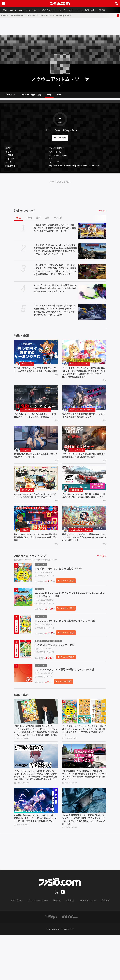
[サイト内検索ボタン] (116, 4)
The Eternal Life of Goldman (81, 550)
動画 (96, 10)
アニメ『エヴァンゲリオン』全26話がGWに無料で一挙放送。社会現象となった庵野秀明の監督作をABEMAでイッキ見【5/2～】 (55, 291)
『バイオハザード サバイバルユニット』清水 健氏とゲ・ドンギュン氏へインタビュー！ (35, 425)
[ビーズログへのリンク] (70, 961)
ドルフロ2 (25, 461)
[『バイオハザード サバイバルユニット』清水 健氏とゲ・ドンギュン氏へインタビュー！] (36, 405)
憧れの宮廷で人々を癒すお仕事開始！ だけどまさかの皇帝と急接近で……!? (83, 423)
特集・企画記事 (108, 10)
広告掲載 (101, 945)
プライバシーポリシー (40, 945)
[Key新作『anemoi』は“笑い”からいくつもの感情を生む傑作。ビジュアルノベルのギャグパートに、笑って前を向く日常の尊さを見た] (36, 844)
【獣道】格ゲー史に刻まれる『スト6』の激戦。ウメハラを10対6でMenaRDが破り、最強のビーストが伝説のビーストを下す (55, 230)
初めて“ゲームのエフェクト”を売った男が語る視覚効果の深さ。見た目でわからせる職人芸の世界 (35, 558)
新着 (6, 10)
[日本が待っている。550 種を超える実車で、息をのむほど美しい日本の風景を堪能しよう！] (84, 494)
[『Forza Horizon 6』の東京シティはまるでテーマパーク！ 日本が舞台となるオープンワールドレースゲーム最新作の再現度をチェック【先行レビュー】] (84, 795)
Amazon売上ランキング (30, 577)
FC (50, 158)
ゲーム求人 (75, 10)
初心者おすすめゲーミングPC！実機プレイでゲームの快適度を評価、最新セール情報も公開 (36, 374)
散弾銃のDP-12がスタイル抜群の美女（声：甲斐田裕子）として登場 (34, 467)
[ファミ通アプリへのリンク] (51, 961)
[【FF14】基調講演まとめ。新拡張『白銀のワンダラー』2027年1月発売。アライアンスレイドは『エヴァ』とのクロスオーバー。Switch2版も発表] (84, 844)
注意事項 (69, 945)
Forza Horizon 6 (76, 505)
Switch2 (14, 10)
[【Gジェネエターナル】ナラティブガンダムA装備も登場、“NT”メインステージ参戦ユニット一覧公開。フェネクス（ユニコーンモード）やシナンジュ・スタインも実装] (92, 314)
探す (64, 140)
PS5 (32, 10)
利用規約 (57, 945)
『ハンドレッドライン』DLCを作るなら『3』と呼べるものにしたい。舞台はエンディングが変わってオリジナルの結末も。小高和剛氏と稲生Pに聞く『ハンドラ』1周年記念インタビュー (36, 816)
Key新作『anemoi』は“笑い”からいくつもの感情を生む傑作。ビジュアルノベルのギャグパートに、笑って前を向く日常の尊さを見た (36, 864)
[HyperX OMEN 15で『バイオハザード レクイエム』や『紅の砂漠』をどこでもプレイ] (36, 494)
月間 (47, 220)
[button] (60, 172)
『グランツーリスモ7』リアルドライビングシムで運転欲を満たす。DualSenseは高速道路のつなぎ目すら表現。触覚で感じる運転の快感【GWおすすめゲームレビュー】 (55, 252)
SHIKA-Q (25, 550)
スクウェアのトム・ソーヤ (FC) (51, 16)
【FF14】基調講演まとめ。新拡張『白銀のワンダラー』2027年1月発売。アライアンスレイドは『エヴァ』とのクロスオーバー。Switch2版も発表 (84, 864)
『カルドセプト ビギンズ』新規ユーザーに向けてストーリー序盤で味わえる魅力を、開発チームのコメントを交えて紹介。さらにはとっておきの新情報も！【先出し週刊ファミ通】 (55, 272)
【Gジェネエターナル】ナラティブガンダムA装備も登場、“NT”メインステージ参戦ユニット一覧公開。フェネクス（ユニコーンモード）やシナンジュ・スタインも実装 (55, 312)
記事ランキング (24, 213)
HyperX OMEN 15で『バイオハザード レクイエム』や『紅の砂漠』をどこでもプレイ (36, 513)
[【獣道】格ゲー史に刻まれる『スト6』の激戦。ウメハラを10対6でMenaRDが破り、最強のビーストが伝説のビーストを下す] (92, 233)
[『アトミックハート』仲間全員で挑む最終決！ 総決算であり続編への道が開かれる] (84, 449)
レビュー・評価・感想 (31, 96)
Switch (24, 10)
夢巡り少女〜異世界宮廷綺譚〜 (82, 417)
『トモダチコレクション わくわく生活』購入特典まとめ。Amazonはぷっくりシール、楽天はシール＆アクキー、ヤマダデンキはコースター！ (84, 765)
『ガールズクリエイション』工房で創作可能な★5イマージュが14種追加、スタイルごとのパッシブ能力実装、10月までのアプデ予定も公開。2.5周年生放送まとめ (84, 377)
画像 (49, 96)
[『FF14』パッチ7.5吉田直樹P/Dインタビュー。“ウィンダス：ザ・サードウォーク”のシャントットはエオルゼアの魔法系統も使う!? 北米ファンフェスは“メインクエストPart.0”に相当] (36, 745)
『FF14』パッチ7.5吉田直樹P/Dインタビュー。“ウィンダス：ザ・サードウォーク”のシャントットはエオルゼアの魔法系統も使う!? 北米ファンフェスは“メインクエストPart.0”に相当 (36, 767)
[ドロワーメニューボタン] (4, 4)
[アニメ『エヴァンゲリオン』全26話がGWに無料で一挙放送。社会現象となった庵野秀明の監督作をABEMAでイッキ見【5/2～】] (92, 294)
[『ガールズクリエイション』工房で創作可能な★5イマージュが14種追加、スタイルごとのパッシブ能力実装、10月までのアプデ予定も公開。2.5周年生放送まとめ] (84, 354)
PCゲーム (41, 10)
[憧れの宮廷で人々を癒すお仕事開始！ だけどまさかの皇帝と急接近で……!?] (84, 405)
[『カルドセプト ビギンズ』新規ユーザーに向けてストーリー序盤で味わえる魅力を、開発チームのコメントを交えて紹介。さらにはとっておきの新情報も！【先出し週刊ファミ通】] (92, 274)
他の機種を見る (59, 158)
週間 (38, 220)
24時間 (28, 220)
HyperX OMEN (27, 505)
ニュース (87, 10)
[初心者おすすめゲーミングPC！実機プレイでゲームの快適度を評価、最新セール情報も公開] (36, 354)
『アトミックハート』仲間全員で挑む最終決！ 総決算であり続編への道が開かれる (84, 469)
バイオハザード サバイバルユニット (36, 417)
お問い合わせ (21, 945)
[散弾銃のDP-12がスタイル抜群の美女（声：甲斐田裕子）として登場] (36, 449)
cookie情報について (85, 945)
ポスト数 (58, 220)
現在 (18, 220)
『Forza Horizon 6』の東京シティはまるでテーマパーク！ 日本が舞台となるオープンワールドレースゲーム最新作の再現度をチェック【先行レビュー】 (84, 814)
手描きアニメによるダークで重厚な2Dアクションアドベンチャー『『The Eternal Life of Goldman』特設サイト (84, 558)
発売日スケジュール (58, 10)
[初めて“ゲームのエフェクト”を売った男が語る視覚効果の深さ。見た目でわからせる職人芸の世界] (36, 538)
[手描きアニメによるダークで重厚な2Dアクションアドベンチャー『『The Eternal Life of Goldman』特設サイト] (84, 538)
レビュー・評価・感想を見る (59, 133)
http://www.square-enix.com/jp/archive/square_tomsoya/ (75, 168)
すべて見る (102, 213)
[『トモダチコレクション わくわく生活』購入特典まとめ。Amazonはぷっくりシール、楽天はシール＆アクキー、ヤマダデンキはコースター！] (84, 745)
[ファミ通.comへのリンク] (60, 4)
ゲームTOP (10, 96)
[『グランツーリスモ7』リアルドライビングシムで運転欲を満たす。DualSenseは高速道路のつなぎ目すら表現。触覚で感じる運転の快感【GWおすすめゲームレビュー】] (92, 254)
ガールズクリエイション (79, 366)
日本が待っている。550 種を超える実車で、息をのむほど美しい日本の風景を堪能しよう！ (83, 513)
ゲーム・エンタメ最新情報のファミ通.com (18, 16)
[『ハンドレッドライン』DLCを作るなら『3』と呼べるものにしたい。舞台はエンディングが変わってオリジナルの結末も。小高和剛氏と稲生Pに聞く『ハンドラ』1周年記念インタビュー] (36, 795)
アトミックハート (77, 461)
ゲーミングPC (27, 366)
